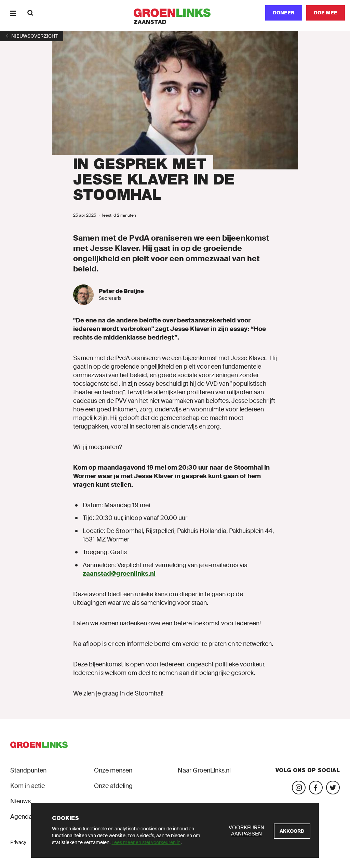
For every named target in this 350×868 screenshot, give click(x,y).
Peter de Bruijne (121, 291)
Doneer (284, 13)
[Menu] (13, 13)
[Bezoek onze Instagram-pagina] (299, 788)
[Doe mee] (326, 13)
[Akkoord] (292, 831)
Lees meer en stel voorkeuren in (146, 842)
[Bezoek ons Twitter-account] (333, 788)
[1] (32, 36)
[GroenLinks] (175, 13)
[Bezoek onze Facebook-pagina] (316, 788)
